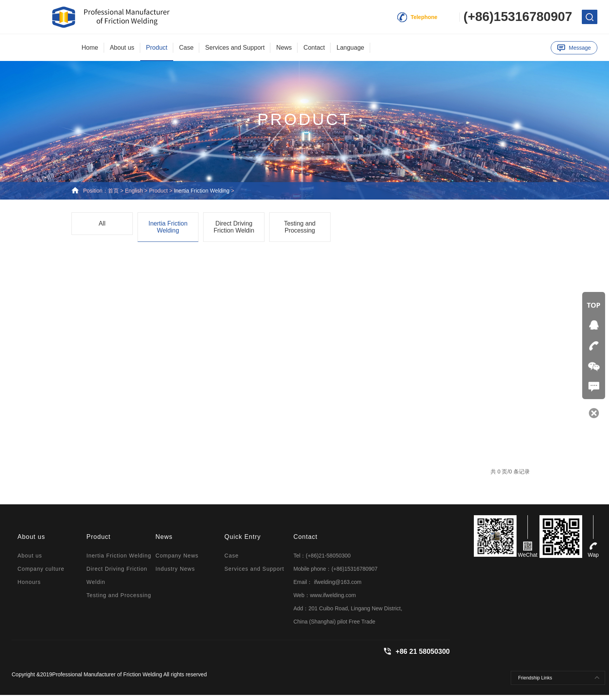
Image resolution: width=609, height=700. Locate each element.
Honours (29, 587)
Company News (177, 561)
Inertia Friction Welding (202, 195)
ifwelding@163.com (337, 587)
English (134, 195)
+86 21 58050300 (422, 657)
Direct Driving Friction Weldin (234, 232)
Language (350, 48)
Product (157, 48)
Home (90, 48)
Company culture (41, 574)
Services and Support (235, 48)
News (284, 48)
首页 (113, 195)
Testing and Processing (300, 232)
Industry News (175, 574)
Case (186, 48)
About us (122, 48)
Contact (314, 48)
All (102, 228)
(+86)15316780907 (518, 17)
